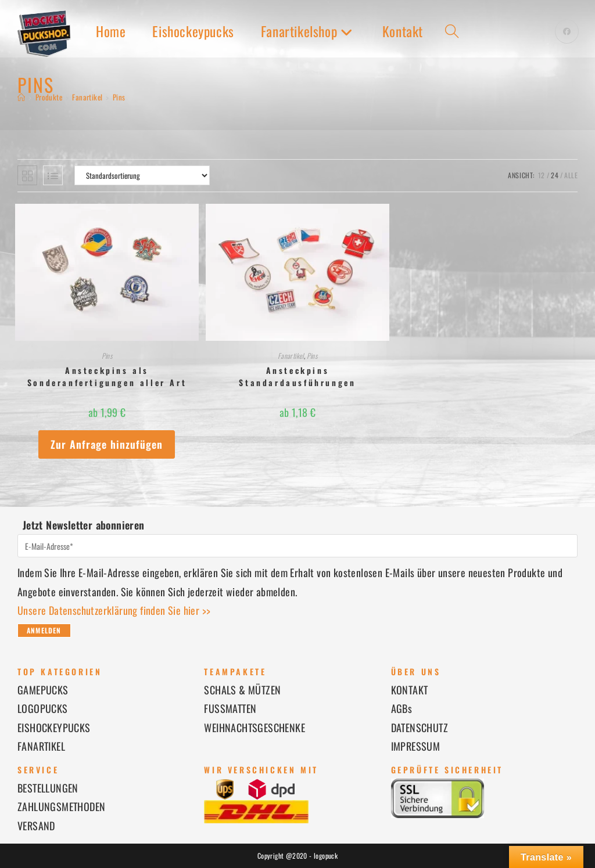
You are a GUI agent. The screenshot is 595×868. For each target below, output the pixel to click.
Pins (119, 97)
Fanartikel (291, 356)
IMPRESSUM (416, 746)
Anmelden (44, 630)
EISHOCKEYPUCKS (54, 727)
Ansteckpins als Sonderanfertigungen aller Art (107, 376)
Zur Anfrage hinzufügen (107, 444)
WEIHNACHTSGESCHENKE (255, 727)
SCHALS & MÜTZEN (242, 690)
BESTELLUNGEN (48, 788)
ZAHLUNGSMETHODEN (61, 806)
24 (555, 175)
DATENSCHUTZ (420, 727)
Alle (571, 175)
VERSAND (36, 826)
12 (542, 175)
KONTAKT (410, 690)
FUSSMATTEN (230, 708)
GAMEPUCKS (43, 690)
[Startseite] (21, 97)
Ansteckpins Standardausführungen (297, 376)
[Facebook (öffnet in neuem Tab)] (567, 31)
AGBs (402, 708)
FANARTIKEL (41, 746)
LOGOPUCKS (43, 708)
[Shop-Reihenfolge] (142, 175)
